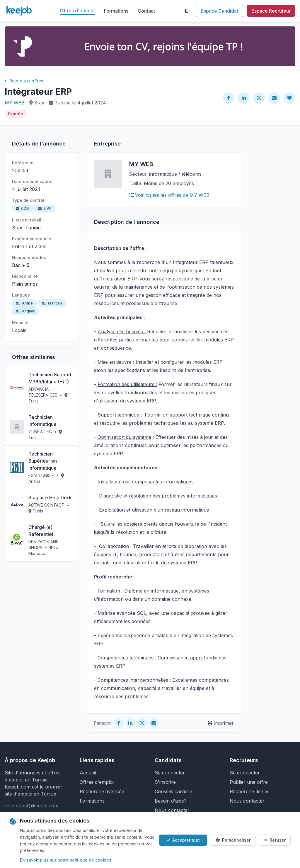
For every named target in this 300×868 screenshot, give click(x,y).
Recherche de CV (249, 791)
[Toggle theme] (186, 11)
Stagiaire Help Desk (50, 498)
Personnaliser (233, 840)
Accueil (88, 773)
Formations (116, 11)
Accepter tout (183, 840)
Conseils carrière (173, 791)
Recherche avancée (102, 791)
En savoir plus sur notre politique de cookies (66, 860)
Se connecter (170, 773)
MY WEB (15, 103)
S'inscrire (165, 782)
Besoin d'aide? (171, 801)
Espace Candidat (219, 11)
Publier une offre (249, 782)
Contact (146, 11)
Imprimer (221, 723)
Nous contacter (172, 810)
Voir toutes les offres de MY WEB (169, 195)
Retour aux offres (24, 81)
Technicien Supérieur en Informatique (43, 461)
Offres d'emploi (77, 11)
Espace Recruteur (271, 11)
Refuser (275, 840)
